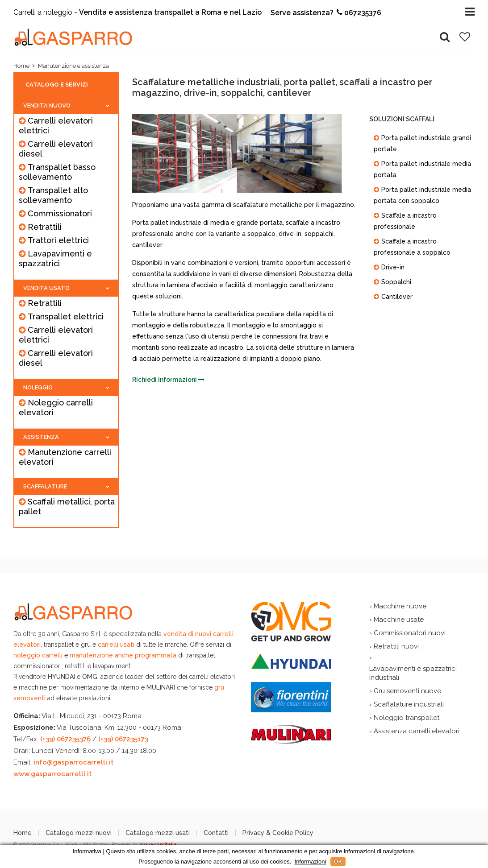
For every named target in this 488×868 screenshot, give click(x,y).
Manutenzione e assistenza (73, 66)
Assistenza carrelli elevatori (417, 731)
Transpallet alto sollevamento (53, 195)
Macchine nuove (400, 606)
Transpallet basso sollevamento (57, 172)
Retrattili (45, 227)
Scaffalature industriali (409, 704)
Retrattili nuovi (396, 646)
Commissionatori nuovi (410, 633)
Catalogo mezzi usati (158, 833)
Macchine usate (399, 620)
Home (21, 66)
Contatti (216, 833)
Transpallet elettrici (66, 316)
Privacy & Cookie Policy (278, 833)
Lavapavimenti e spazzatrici (55, 258)
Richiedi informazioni (168, 380)
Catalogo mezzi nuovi (79, 833)
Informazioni (311, 862)
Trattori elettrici (58, 240)
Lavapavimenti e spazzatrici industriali (413, 673)
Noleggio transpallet (407, 718)
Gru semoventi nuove (407, 691)
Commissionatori (60, 213)
